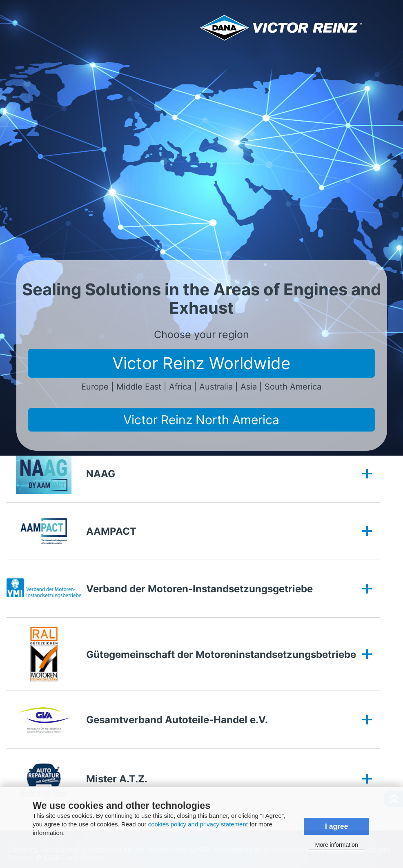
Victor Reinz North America (201, 420)
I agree (337, 826)
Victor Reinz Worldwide (201, 363)
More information (337, 845)
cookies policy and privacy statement (198, 824)
